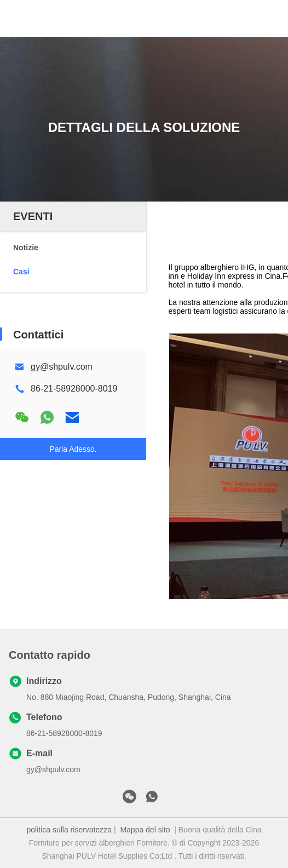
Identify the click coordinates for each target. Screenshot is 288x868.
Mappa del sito (145, 830)
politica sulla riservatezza (69, 830)
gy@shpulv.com (62, 367)
